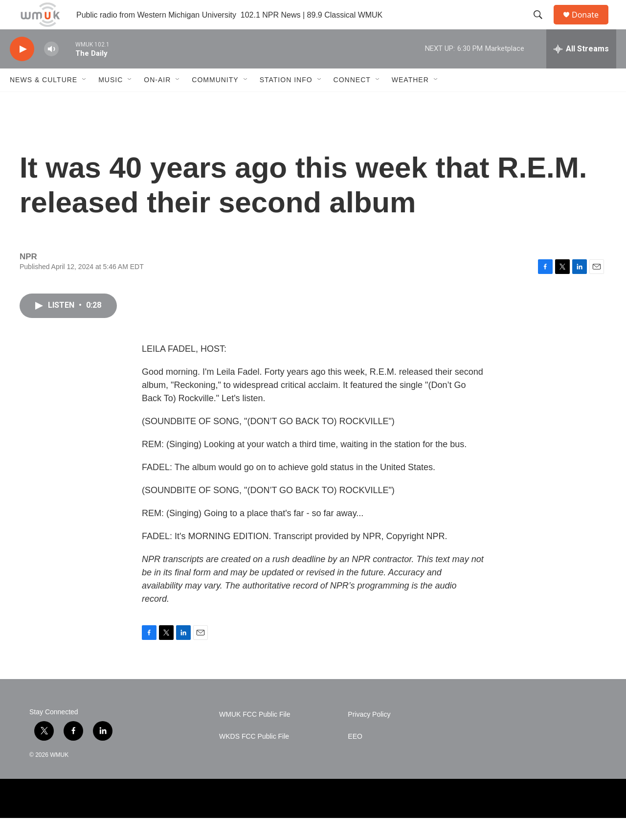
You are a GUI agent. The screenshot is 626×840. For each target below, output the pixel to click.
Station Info (286, 102)
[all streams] (581, 71)
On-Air (157, 102)
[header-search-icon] (542, 26)
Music (111, 102)
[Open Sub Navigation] (85, 102)
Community (215, 102)
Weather (410, 102)
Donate (591, 26)
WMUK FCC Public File (255, 737)
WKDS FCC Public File (254, 759)
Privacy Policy (369, 737)
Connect (352, 102)
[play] (22, 71)
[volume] (51, 71)
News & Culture (44, 102)
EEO (355, 759)
